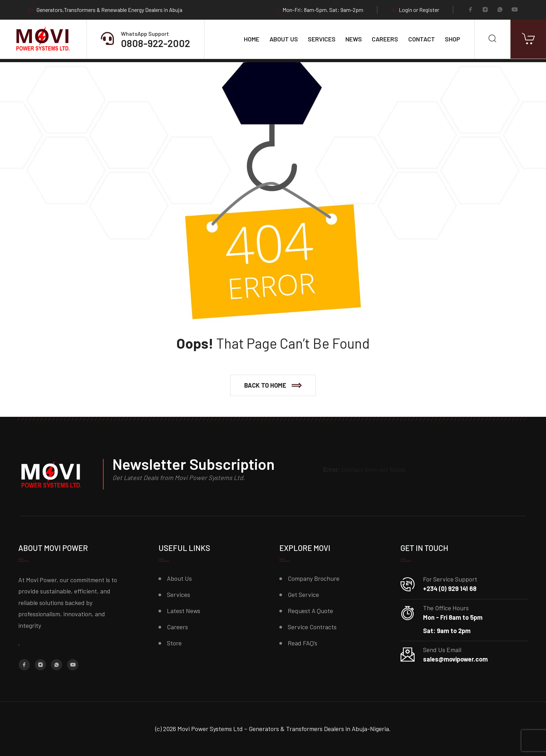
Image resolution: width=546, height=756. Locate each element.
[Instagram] (485, 10)
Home (252, 39)
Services (322, 39)
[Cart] (528, 39)
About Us (284, 39)
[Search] (492, 39)
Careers (385, 39)
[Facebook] (470, 10)
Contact (422, 39)
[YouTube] (515, 10)
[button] (273, 386)
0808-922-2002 (155, 43)
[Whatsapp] (500, 10)
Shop (453, 39)
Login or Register (415, 10)
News (354, 39)
